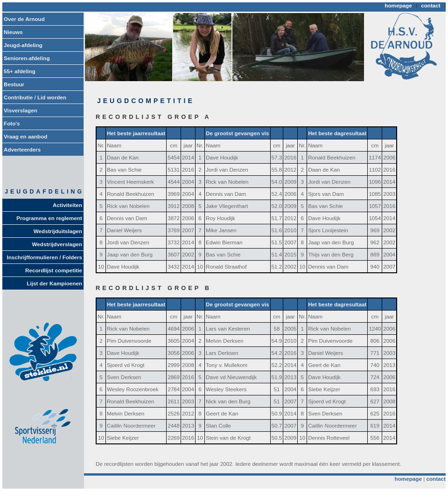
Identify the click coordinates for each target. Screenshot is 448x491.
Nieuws (13, 32)
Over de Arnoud (24, 19)
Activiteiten (67, 205)
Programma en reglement (49, 218)
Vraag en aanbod (25, 136)
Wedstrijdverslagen (57, 244)
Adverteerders (22, 149)
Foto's (12, 123)
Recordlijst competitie (54, 270)
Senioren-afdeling (27, 58)
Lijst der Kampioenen (54, 283)
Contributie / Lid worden (35, 97)
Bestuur (14, 84)
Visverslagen (21, 110)
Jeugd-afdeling (23, 45)
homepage (398, 5)
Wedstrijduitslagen (58, 231)
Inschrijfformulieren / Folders (45, 257)
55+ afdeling (20, 71)
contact (431, 5)
